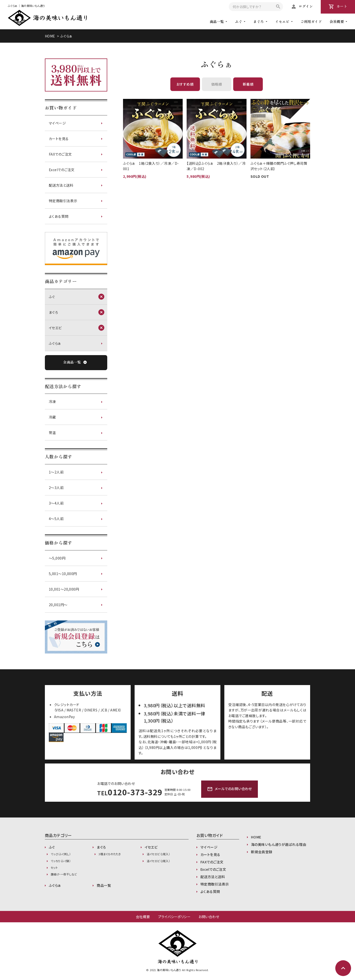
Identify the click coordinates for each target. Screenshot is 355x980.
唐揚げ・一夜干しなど (64, 874)
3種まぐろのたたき (110, 854)
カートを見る (59, 139)
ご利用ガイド (311, 21)
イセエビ (282, 21)
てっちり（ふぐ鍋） (61, 861)
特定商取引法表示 (63, 201)
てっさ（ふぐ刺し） (61, 854)
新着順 (248, 84)
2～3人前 (56, 488)
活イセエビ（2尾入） (158, 861)
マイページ (57, 123)
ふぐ (239, 21)
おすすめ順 (185, 84)
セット (54, 868)
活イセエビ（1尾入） (158, 854)
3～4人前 (56, 503)
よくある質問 (59, 216)
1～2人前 (56, 472)
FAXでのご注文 (60, 154)
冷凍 (52, 401)
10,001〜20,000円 (64, 589)
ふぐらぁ (66, 36)
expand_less (343, 968)
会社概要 (143, 917)
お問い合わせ (209, 917)
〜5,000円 (57, 558)
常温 (52, 433)
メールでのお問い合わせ (230, 789)
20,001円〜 (58, 605)
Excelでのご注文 (62, 170)
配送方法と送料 (61, 185)
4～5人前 (56, 519)
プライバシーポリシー (174, 917)
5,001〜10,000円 (63, 574)
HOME (50, 36)
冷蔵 (52, 417)
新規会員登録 (262, 852)
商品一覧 (104, 885)
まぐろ (258, 21)
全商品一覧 (75, 362)
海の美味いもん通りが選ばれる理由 (279, 844)
